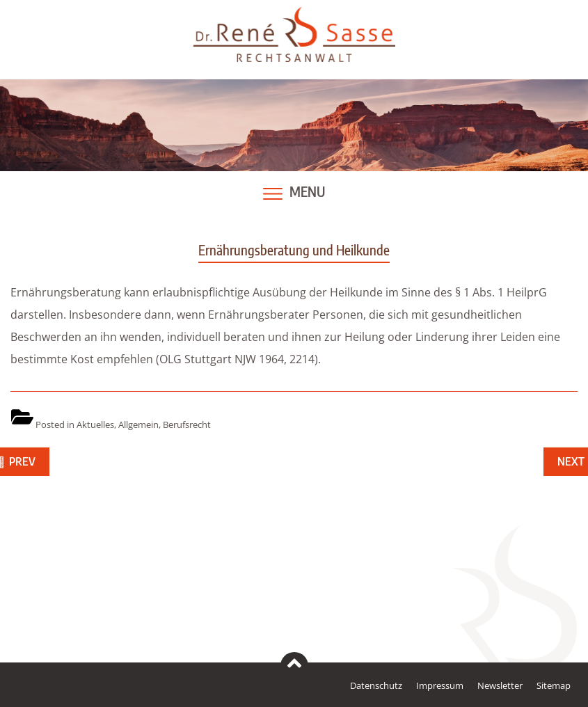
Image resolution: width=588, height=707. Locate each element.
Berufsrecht (187, 424)
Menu (307, 191)
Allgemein (138, 424)
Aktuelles (95, 424)
